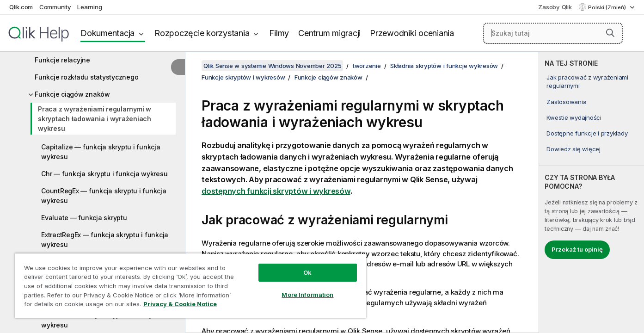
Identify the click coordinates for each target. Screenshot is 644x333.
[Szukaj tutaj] (553, 33)
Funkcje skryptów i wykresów (243, 77)
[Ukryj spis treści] (178, 67)
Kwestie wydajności (574, 117)
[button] (610, 33)
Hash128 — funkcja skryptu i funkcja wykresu (98, 320)
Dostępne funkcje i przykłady (587, 133)
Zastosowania (566, 102)
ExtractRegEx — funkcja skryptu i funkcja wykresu (105, 240)
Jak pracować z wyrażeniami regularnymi (587, 81)
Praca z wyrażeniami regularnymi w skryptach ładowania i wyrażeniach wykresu (95, 119)
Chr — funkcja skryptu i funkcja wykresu (104, 174)
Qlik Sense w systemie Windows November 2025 (272, 66)
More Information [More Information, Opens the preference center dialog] (307, 295)
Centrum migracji (329, 33)
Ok (307, 272)
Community (55, 7)
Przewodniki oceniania (412, 33)
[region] (190, 286)
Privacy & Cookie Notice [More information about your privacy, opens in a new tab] (180, 304)
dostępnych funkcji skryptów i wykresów (276, 191)
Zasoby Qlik (555, 7)
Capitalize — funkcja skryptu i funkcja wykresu (101, 152)
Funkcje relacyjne (62, 60)
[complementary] (592, 192)
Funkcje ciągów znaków (72, 94)
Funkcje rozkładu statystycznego (86, 77)
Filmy (279, 33)
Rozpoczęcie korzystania (202, 33)
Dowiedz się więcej (573, 149)
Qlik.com (21, 7)
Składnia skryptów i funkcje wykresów (444, 66)
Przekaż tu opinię (577, 249)
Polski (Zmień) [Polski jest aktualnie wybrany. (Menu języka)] (608, 7)
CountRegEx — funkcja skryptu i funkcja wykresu (104, 196)
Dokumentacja (107, 33)
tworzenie (367, 66)
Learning (89, 7)
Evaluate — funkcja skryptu (84, 218)
